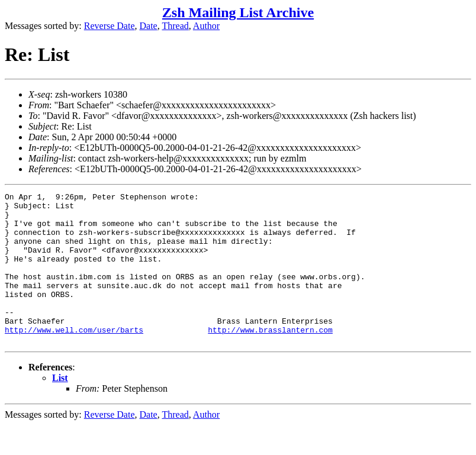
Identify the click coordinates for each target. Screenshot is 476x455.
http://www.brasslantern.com (270, 358)
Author (206, 26)
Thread (175, 26)
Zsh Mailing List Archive (238, 12)
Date (149, 26)
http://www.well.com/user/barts (74, 358)
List (60, 408)
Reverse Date (110, 26)
